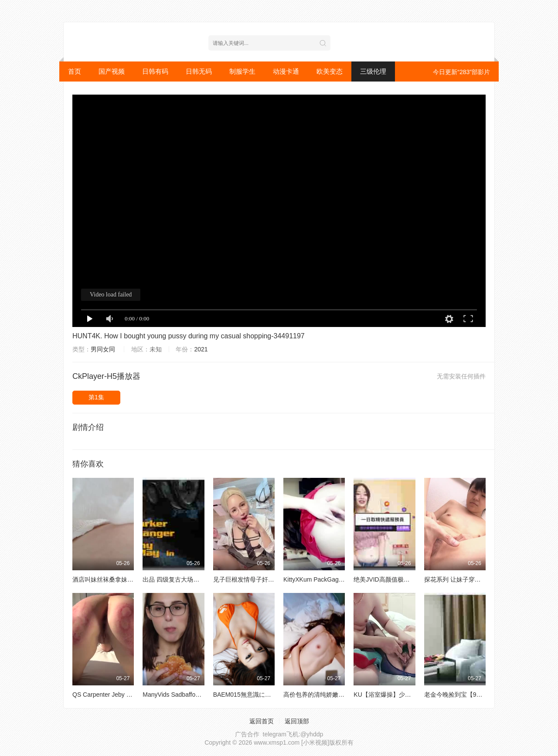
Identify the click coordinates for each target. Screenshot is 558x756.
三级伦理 (373, 71)
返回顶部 (297, 721)
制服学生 (242, 71)
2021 (201, 349)
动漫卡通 (286, 71)
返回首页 (262, 721)
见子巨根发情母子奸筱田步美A (255, 579)
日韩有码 (155, 71)
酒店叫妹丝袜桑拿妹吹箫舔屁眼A (117, 579)
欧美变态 (330, 71)
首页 (75, 71)
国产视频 (112, 71)
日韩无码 (199, 71)
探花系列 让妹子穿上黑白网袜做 (468, 579)
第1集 (96, 397)
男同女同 (103, 349)
